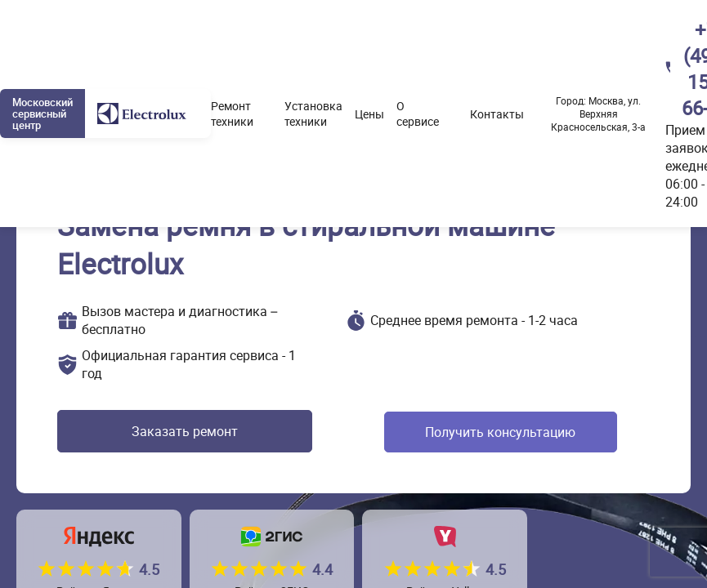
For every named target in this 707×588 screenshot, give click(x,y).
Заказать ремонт (179, 432)
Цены (369, 114)
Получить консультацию (495, 432)
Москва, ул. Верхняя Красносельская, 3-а (598, 114)
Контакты (497, 114)
